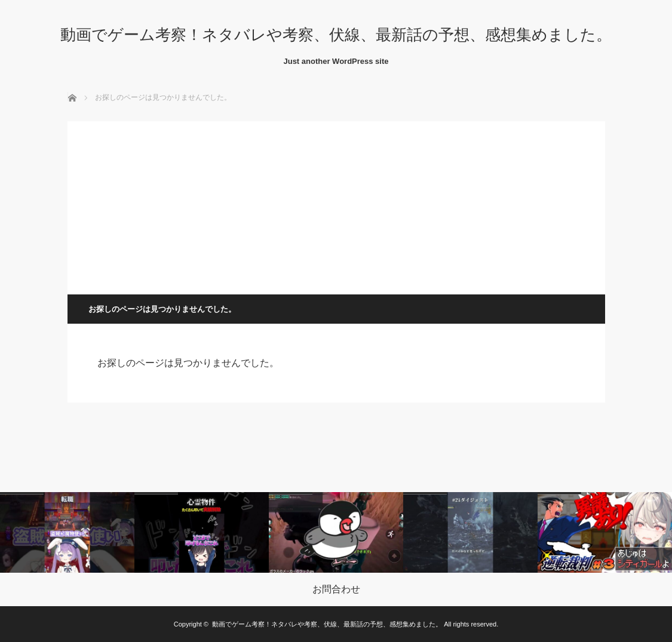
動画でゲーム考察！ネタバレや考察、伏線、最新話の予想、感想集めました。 (336, 35)
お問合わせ (336, 589)
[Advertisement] (336, 205)
